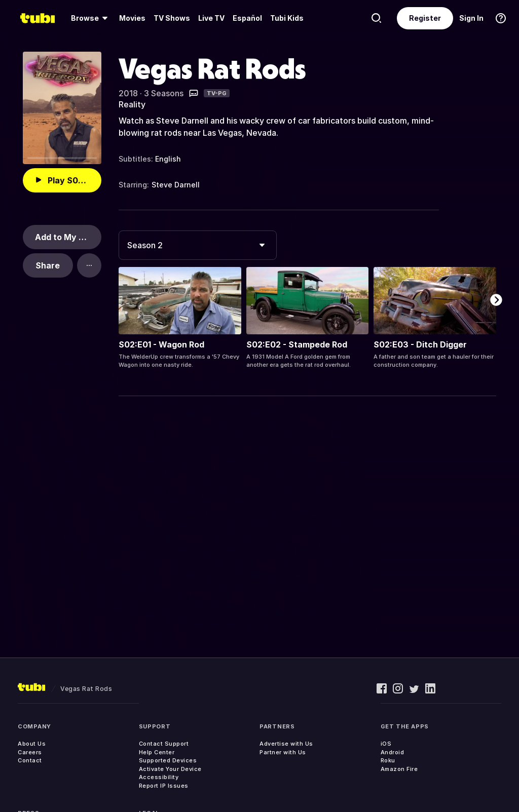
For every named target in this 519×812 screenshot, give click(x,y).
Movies (132, 18)
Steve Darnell (176, 185)
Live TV (211, 18)
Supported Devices (168, 760)
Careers (30, 752)
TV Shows (172, 18)
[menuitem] (91, 18)
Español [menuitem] (247, 18)
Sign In (471, 18)
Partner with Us (283, 752)
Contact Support (164, 744)
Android (393, 752)
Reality (132, 104)
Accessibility (159, 777)
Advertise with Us (286, 744)
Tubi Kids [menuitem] (287, 18)
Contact (30, 760)
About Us (32, 744)
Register (425, 18)
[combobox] (198, 245)
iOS (386, 744)
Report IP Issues (164, 786)
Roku (388, 760)
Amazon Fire (399, 769)
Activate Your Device (170, 769)
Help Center (157, 752)
